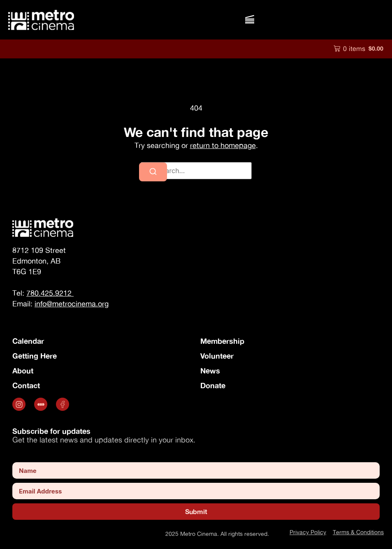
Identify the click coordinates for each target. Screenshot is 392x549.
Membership (222, 341)
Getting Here (35, 356)
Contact (26, 385)
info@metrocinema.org (72, 304)
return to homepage (223, 145)
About (23, 371)
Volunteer (217, 356)
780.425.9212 (50, 293)
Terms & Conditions (358, 532)
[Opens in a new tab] (20, 404)
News (210, 371)
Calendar (28, 341)
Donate (213, 385)
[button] (249, 20)
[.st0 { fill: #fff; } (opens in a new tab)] (42, 404)
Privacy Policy (308, 532)
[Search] (153, 172)
